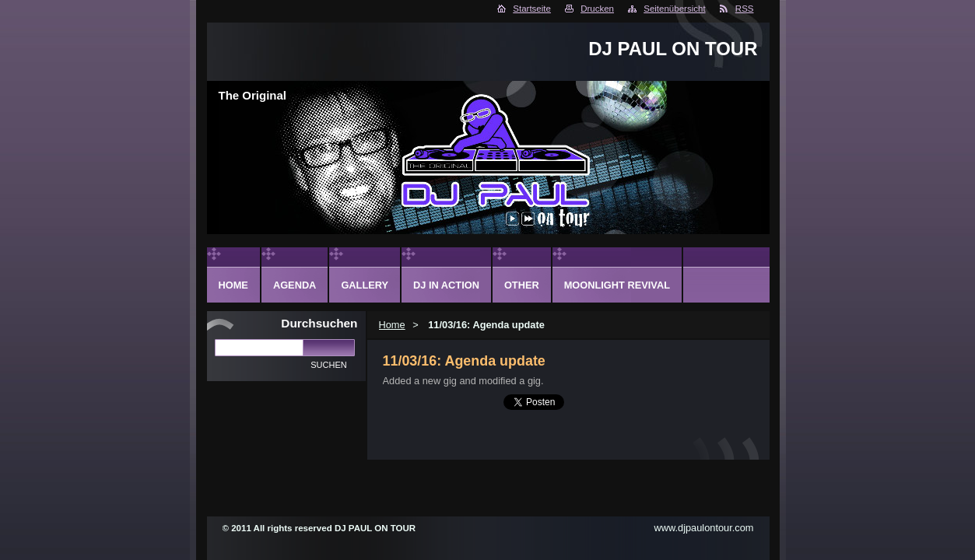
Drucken (597, 9)
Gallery (365, 285)
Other (522, 285)
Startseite (532, 9)
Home (392, 325)
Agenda (295, 285)
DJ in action (446, 285)
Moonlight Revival (617, 285)
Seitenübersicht (674, 9)
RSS (745, 9)
